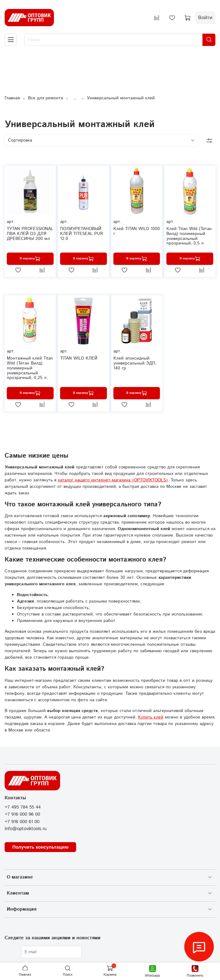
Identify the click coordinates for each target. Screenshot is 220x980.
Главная (12, 98)
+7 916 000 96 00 (22, 814)
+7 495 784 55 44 (23, 807)
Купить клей (151, 717)
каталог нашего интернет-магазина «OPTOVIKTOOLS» (113, 480)
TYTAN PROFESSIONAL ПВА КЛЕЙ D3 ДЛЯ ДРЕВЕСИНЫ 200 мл (30, 234)
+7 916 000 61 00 (22, 822)
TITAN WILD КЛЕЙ (79, 358)
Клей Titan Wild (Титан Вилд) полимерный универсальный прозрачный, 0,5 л (189, 236)
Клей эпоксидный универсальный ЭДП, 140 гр (135, 363)
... (75, 98)
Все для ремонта (45, 98)
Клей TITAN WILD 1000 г (137, 231)
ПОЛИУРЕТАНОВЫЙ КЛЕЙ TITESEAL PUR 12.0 (82, 234)
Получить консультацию (40, 847)
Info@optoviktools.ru (26, 829)
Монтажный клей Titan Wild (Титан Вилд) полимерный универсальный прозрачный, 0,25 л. (30, 368)
